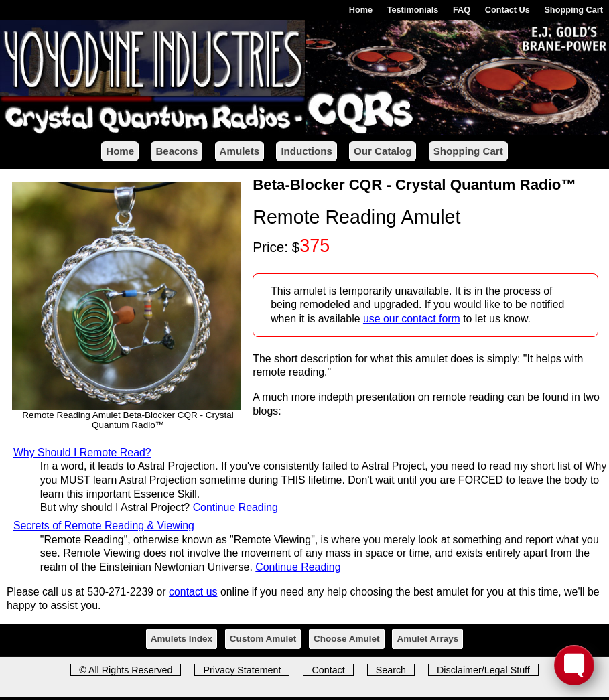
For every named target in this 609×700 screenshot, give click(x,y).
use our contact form (412, 319)
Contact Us (507, 10)
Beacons (177, 151)
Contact (328, 670)
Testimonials (413, 10)
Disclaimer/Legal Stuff (483, 670)
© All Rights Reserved (126, 670)
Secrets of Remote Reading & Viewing (104, 526)
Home (361, 10)
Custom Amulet (263, 639)
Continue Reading (235, 507)
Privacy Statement (242, 670)
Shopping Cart (573, 10)
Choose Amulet (347, 639)
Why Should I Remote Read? (82, 452)
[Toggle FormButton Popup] (574, 665)
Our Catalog (383, 151)
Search (391, 670)
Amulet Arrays (427, 639)
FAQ (462, 10)
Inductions (306, 151)
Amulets (240, 151)
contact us (193, 592)
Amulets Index (182, 639)
